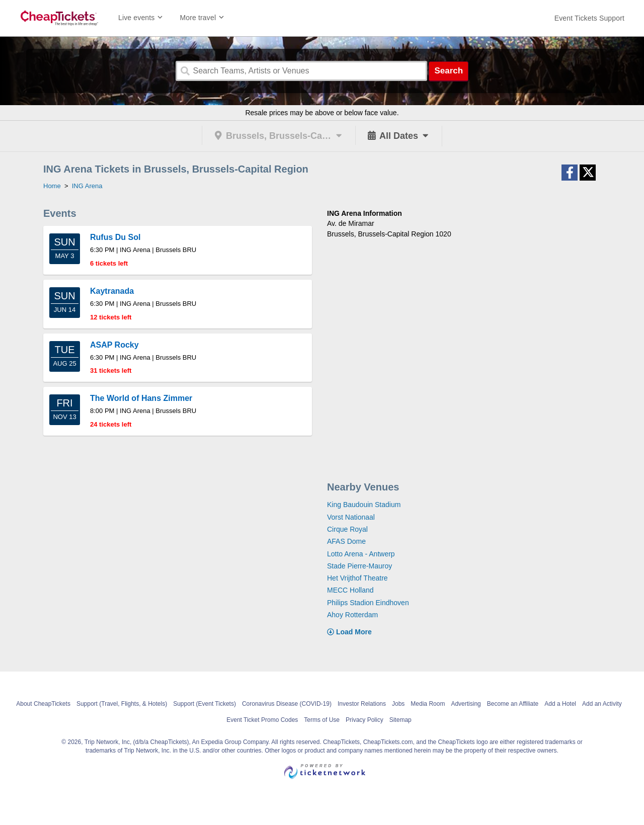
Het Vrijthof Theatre (357, 578)
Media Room (428, 704)
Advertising (466, 704)
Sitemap (400, 720)
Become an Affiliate (513, 704)
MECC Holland (350, 590)
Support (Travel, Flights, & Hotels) (122, 704)
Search (449, 71)
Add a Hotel (560, 704)
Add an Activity (602, 704)
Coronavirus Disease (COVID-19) (287, 704)
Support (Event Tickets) (205, 704)
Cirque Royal (347, 529)
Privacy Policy (365, 720)
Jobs (398, 704)
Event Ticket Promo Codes (262, 720)
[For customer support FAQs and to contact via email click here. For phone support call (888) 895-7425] (589, 18)
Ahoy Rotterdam (352, 615)
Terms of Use (322, 720)
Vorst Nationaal (351, 517)
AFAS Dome (346, 541)
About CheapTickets (43, 704)
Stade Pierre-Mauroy (359, 566)
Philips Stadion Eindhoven (368, 603)
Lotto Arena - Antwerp (361, 554)
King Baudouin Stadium (364, 505)
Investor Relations (362, 704)
